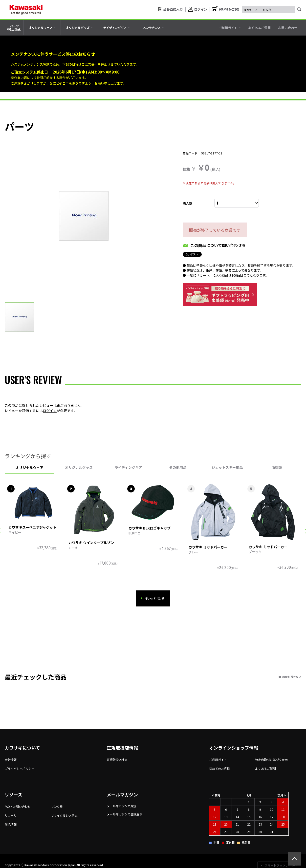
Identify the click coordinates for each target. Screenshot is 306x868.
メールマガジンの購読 (122, 806)
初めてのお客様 (219, 768)
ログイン (50, 411)
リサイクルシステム (64, 815)
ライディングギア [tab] (128, 467)
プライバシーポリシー (20, 768)
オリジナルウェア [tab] (29, 468)
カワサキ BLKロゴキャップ (150, 528)
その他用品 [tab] (178, 467)
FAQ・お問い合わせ (18, 806)
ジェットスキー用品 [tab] (227, 467)
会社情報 (11, 760)
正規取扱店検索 (117, 760)
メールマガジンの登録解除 (125, 814)
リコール (11, 815)
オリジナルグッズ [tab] (79, 467)
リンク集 (57, 806)
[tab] (42, 28)
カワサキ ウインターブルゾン (91, 543)
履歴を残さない (292, 677)
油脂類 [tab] (277, 467)
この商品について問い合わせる (218, 245)
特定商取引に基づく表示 (271, 760)
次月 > (282, 795)
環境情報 (11, 824)
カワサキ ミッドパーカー (208, 547)
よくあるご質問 (265, 768)
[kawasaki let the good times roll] (26, 9)
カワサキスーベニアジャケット (32, 527)
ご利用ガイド (218, 760)
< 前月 (216, 795)
